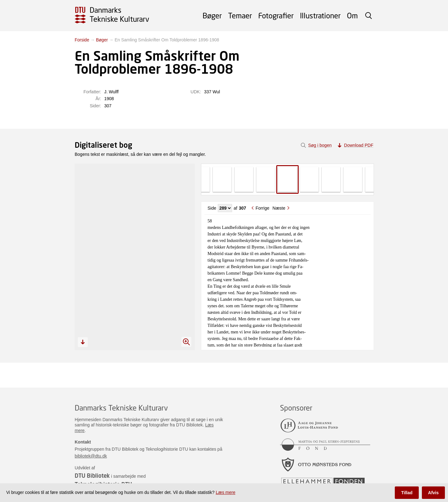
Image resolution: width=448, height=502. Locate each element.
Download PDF (359, 145)
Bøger (212, 15)
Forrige (262, 208)
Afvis (433, 493)
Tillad (407, 493)
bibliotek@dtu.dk (91, 456)
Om (352, 15)
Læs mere (225, 492)
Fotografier (276, 15)
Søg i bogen (320, 145)
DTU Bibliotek (92, 476)
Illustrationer (320, 15)
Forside (82, 40)
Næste (279, 208)
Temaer (240, 15)
